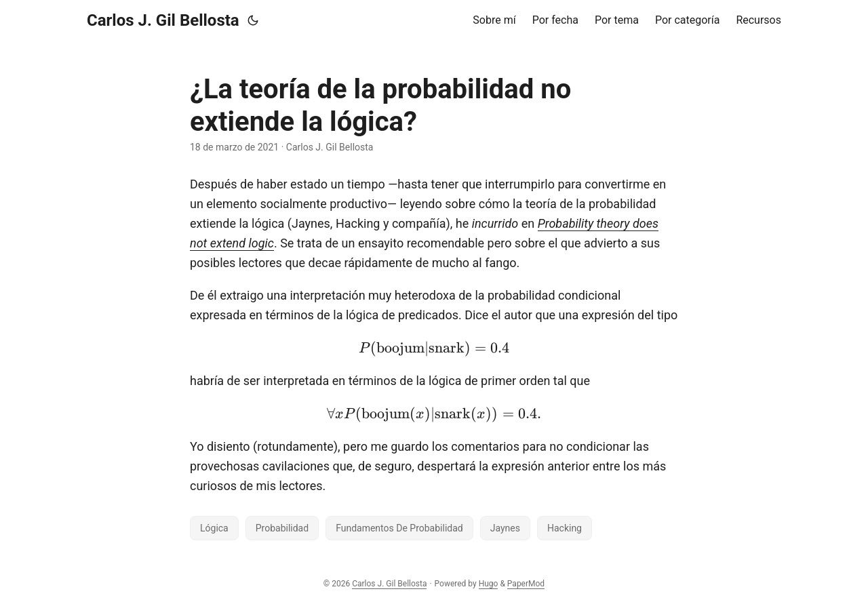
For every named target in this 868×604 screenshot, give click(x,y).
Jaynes (505, 528)
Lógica (214, 528)
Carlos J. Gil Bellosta (163, 20)
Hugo (489, 584)
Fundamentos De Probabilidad (399, 528)
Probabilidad (282, 528)
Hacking (565, 528)
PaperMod (526, 584)
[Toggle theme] (253, 20)
